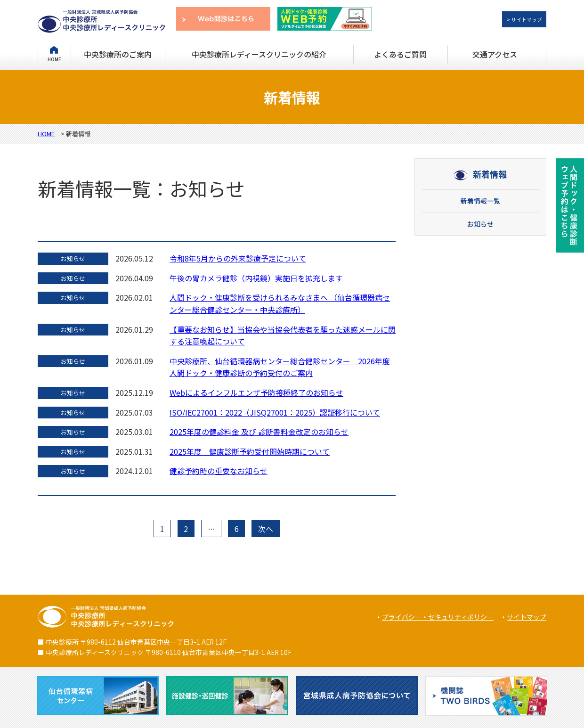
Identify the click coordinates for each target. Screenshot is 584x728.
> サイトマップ (524, 19)
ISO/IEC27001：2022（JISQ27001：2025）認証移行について (275, 412)
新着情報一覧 (480, 201)
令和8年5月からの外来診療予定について (238, 258)
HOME (54, 59)
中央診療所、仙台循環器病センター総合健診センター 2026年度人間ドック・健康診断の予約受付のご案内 (280, 367)
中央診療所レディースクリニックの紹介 (259, 54)
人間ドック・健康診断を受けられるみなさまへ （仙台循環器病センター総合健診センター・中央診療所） (280, 303)
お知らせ (480, 224)
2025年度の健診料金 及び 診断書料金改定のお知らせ (259, 432)
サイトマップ (527, 617)
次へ (266, 529)
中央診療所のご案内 (118, 54)
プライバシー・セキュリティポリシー (438, 617)
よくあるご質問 (400, 54)
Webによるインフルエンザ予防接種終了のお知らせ (256, 393)
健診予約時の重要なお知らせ (219, 471)
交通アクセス (495, 54)
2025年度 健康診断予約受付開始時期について (250, 451)
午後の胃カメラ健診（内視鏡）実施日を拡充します (256, 278)
